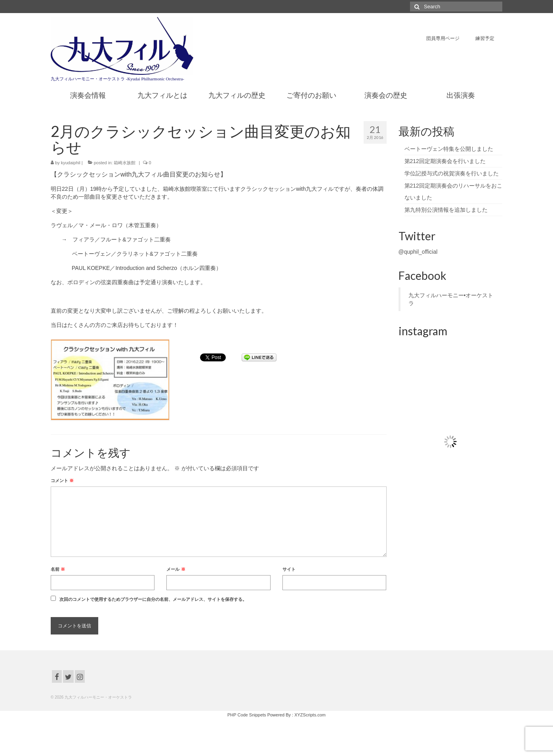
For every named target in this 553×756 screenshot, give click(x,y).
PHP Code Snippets (247, 715)
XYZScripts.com (310, 715)
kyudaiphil (71, 163)
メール (176, 569)
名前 (58, 569)
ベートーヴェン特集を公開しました (449, 149)
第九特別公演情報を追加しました (446, 210)
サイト (289, 569)
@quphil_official (418, 252)
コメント (62, 481)
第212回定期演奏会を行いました (445, 161)
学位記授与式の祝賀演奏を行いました (452, 173)
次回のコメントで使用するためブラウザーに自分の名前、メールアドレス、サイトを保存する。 (153, 599)
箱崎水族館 (125, 163)
